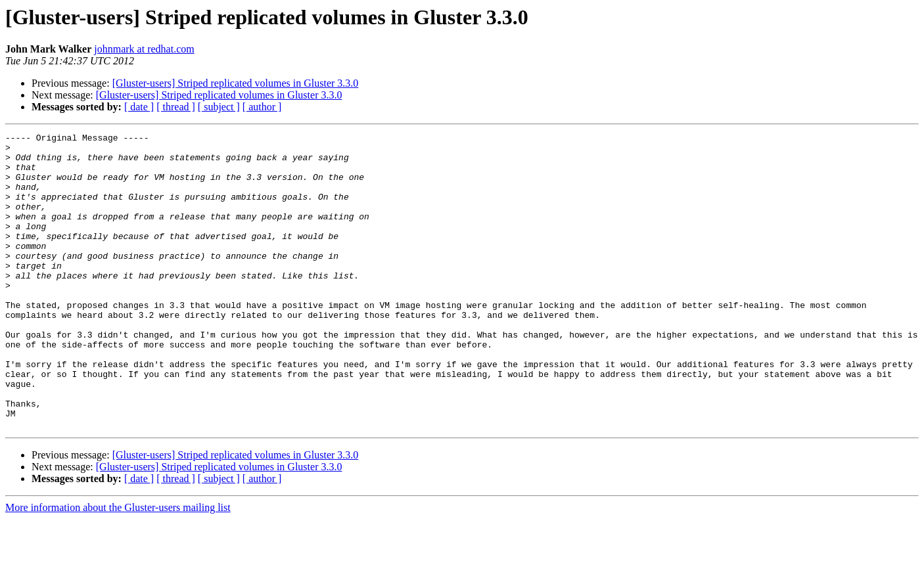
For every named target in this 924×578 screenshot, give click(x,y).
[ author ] (262, 107)
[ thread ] (176, 107)
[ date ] (139, 107)
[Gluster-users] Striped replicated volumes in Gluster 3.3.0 (236, 83)
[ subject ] (219, 107)
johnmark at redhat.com (144, 49)
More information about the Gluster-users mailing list (118, 567)
